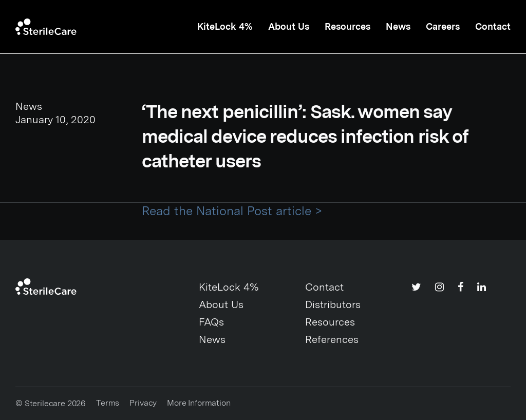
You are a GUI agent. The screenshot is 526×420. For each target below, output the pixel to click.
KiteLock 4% (225, 26)
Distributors (333, 304)
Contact (493, 26)
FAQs (211, 322)
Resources (347, 26)
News (398, 26)
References (332, 339)
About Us (289, 26)
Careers (443, 26)
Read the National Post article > (232, 211)
